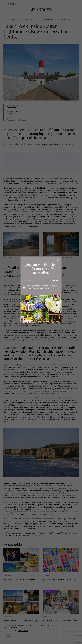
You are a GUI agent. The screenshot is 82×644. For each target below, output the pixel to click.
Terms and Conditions (43, 287)
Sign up (55, 280)
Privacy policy (31, 287)
